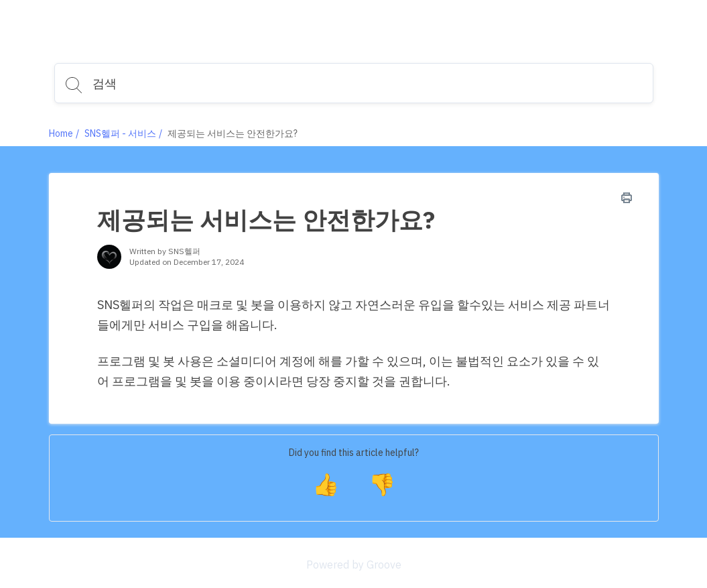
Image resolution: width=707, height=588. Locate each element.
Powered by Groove (354, 565)
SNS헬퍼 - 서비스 (120, 133)
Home (61, 133)
